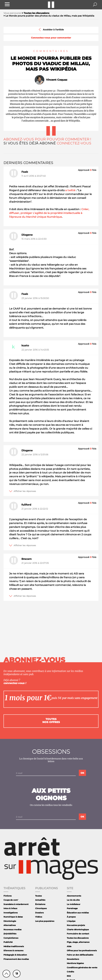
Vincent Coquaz (57, 80)
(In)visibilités (10, 934)
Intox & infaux (10, 908)
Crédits (70, 972)
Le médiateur (74, 904)
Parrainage (72, 908)
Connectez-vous (74, 143)
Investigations (11, 913)
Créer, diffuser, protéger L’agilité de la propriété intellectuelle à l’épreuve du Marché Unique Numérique (49, 213)
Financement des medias (16, 959)
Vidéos (39, 917)
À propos (71, 917)
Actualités (40, 900)
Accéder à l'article (51, 30)
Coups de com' (11, 900)
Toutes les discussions (78, 938)
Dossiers (39, 913)
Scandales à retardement (16, 904)
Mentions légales (75, 963)
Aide (69, 946)
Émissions (40, 904)
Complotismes (11, 938)
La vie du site (73, 900)
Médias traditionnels (14, 946)
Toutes (38, 896)
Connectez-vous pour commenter (51, 38)
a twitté (70, 190)
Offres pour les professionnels (82, 950)
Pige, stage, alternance (78, 942)
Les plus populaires (45, 921)
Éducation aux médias (78, 913)
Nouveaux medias (12, 930)
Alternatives (10, 925)
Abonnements (74, 896)
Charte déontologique (78, 930)
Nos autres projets (76, 925)
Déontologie (10, 921)
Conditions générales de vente (82, 968)
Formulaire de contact (78, 934)
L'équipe (71, 921)
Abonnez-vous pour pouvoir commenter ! (47, 139)
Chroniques (41, 908)
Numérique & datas (13, 917)
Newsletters (73, 959)
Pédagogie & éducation (15, 955)
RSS (69, 976)
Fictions (8, 896)
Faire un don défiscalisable (80, 955)
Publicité (8, 942)
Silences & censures (13, 950)
